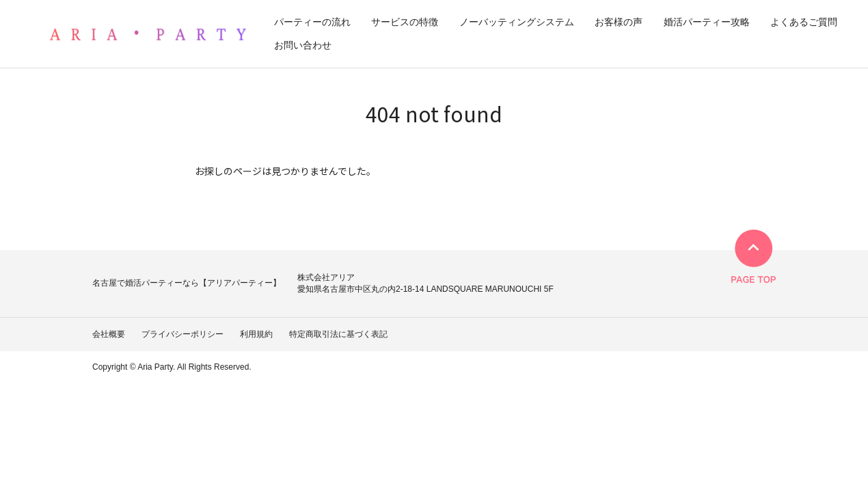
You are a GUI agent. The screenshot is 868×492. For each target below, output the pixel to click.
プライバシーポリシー (182, 334)
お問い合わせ (303, 45)
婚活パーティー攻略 (707, 22)
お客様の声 (619, 22)
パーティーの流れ (312, 22)
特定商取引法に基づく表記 (338, 334)
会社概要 (109, 334)
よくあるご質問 (804, 22)
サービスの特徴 (405, 22)
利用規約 (256, 334)
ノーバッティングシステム (517, 22)
